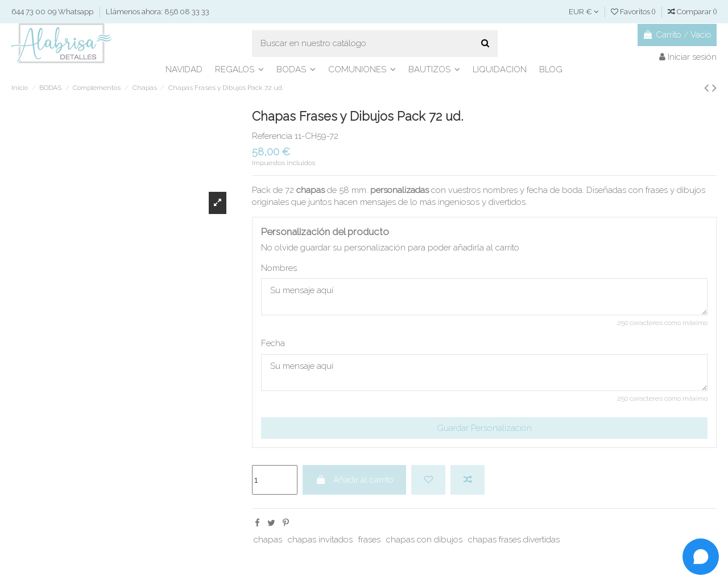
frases (369, 540)
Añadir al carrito (355, 480)
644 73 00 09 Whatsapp (53, 12)
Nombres (279, 268)
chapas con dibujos (424, 540)
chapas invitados (320, 540)
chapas (268, 540)
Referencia (272, 136)
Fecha (273, 343)
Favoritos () (634, 12)
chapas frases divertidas (514, 540)
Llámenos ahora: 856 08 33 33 (158, 12)
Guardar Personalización (484, 428)
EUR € (584, 12)
